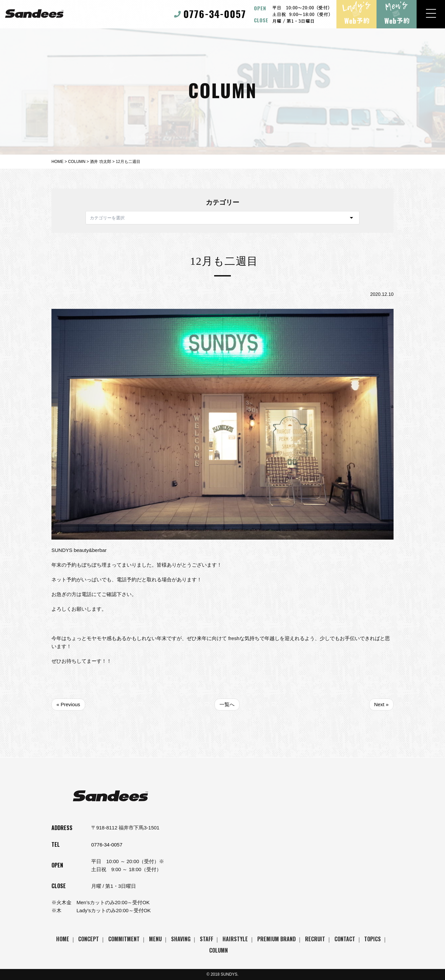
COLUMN (218, 950)
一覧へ (227, 704)
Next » (381, 704)
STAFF (206, 939)
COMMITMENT (124, 939)
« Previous (68, 704)
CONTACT (345, 939)
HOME (63, 939)
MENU (155, 939)
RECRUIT (315, 939)
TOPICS (373, 939)
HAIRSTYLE (235, 939)
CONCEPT (89, 939)
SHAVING (181, 939)
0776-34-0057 (107, 845)
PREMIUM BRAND (276, 939)
